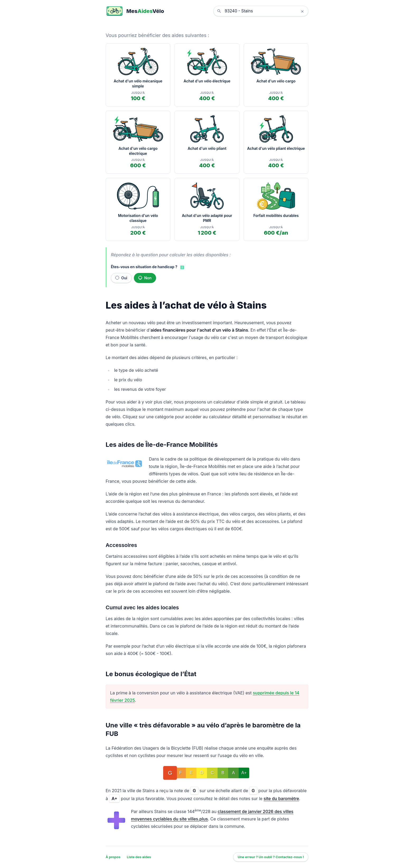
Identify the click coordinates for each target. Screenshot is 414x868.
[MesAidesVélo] (135, 11)
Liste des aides (139, 857)
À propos (113, 857)
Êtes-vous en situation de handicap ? (144, 267)
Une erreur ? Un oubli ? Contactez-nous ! (271, 857)
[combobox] (265, 11)
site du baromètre (281, 799)
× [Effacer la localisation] (302, 11)
